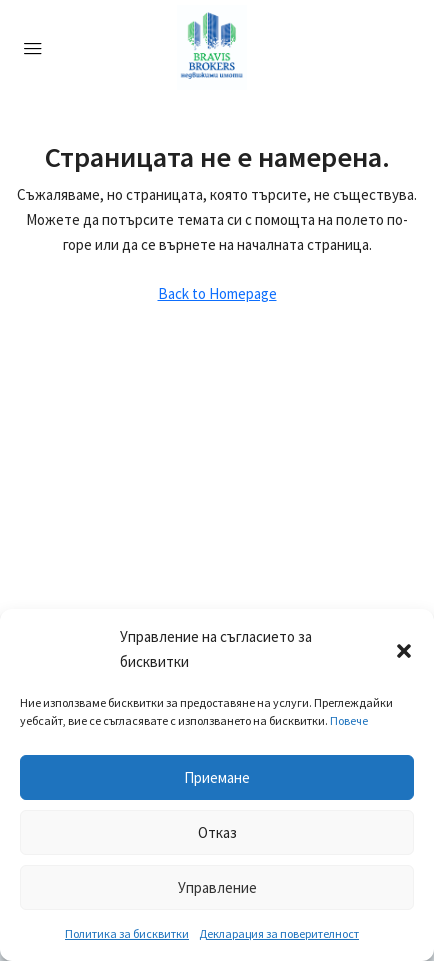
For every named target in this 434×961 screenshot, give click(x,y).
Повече (349, 720)
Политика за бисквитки (127, 933)
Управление (217, 887)
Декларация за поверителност (279, 933)
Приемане (217, 777)
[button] (404, 649)
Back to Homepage (217, 293)
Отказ (217, 832)
